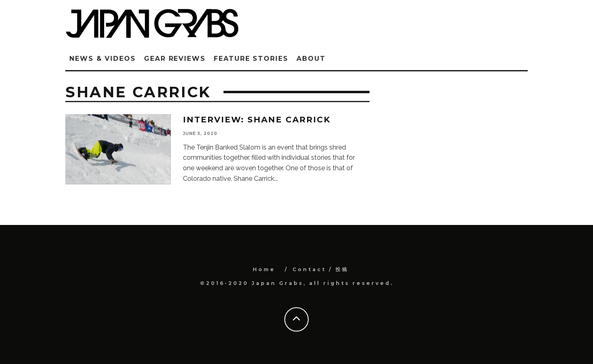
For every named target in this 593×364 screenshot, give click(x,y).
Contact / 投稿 (320, 269)
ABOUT (311, 59)
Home (264, 269)
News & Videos (103, 59)
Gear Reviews (175, 59)
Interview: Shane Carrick (257, 120)
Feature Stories (251, 59)
